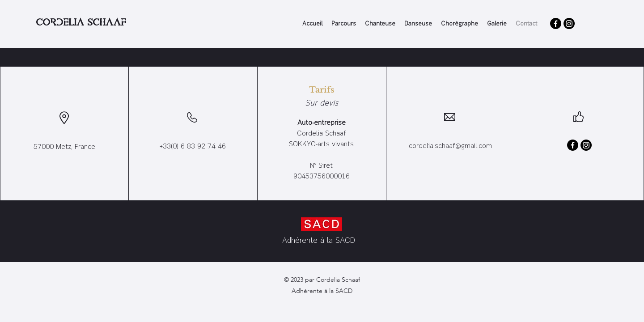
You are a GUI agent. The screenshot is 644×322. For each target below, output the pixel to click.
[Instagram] (569, 23)
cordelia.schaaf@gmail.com (450, 146)
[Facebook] (556, 23)
